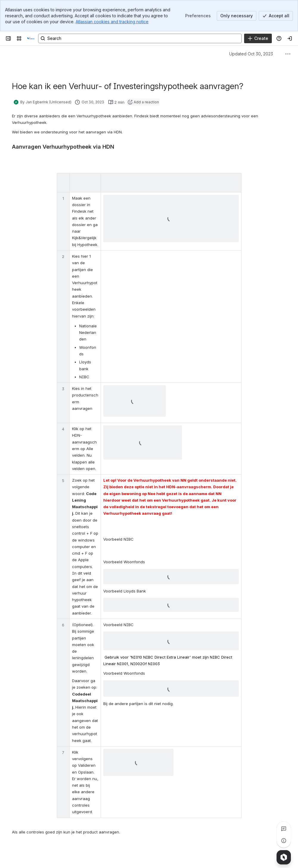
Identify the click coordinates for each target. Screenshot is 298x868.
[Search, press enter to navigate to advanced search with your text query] (140, 38)
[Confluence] (31, 38)
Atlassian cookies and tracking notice (112, 22)
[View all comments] (284, 829)
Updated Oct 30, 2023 (251, 54)
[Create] (258, 38)
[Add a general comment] (39, 855)
